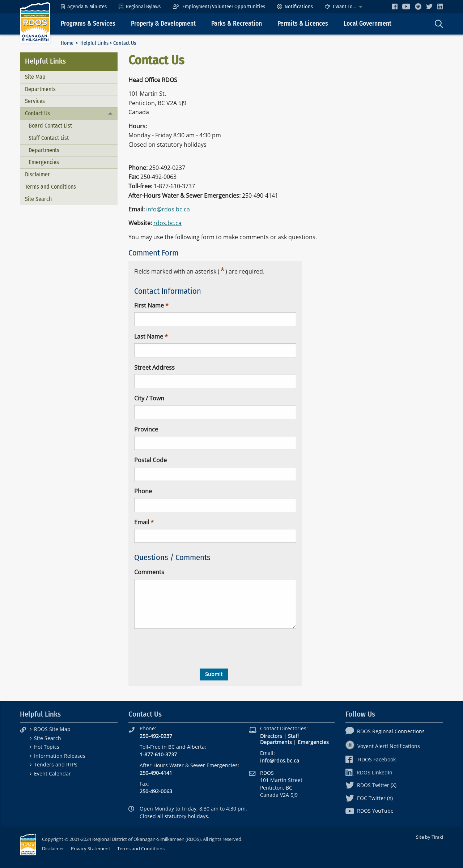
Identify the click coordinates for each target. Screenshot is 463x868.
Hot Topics (47, 747)
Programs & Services (88, 24)
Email (142, 522)
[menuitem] (84, 7)
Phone (143, 491)
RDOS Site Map (52, 729)
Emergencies (44, 162)
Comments (149, 572)
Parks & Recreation (237, 24)
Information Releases (60, 756)
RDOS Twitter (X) (371, 785)
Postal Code (150, 460)
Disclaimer (37, 174)
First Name (149, 305)
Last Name (149, 336)
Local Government (368, 24)
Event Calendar (52, 774)
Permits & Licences (303, 24)
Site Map (35, 77)
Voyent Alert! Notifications (383, 746)
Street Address (154, 368)
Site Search (38, 199)
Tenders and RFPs (56, 764)
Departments (40, 89)
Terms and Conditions (50, 187)
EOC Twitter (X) (369, 798)
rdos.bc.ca (167, 223)
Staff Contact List (49, 138)
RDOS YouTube (369, 811)
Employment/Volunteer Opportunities (219, 7)
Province (146, 429)
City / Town (149, 398)
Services (35, 101)
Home (67, 43)
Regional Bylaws (140, 7)
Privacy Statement (91, 848)
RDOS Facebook (371, 759)
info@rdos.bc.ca (168, 209)
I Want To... (340, 7)
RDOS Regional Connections (385, 731)
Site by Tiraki (430, 837)
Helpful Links (94, 43)
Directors (271, 736)
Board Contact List (50, 126)
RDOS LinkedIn (369, 772)
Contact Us (37, 113)
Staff (293, 736)
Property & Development (163, 24)
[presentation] (189, 649)
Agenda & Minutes (84, 7)
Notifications (295, 7)
